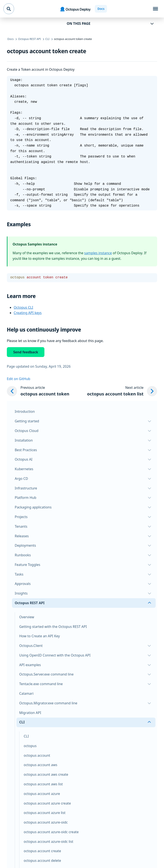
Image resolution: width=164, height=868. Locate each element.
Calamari (26, 693)
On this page (79, 23)
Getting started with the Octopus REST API (53, 627)
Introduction (25, 411)
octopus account (37, 755)
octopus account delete (42, 861)
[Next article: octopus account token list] (122, 391)
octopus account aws (40, 765)
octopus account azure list (45, 813)
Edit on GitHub (19, 379)
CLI (26, 736)
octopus (30, 746)
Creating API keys (28, 313)
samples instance (98, 253)
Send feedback (26, 352)
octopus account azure (42, 794)
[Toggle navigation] (155, 9)
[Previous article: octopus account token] (38, 391)
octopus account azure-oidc (46, 822)
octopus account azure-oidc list (48, 842)
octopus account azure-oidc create (51, 832)
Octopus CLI (23, 307)
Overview (27, 617)
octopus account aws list (43, 784)
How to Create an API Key (40, 636)
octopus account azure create (47, 803)
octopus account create (42, 851)
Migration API (30, 713)
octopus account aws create (46, 774)
